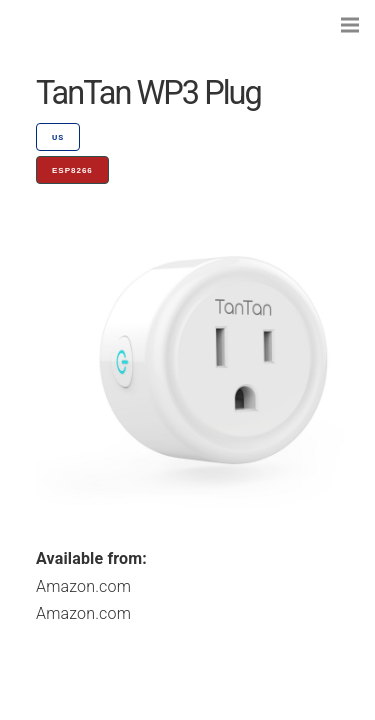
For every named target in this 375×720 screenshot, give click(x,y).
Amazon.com (83, 586)
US (58, 137)
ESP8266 (72, 170)
